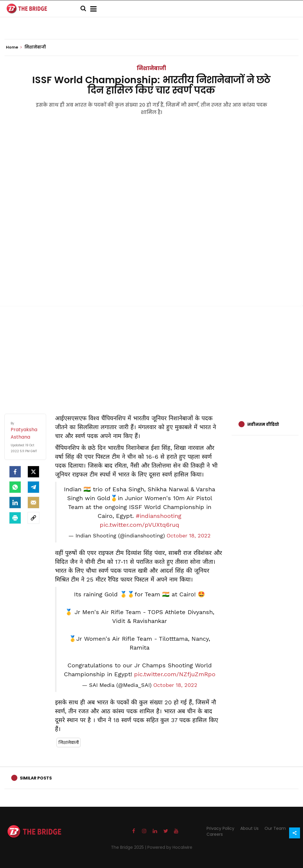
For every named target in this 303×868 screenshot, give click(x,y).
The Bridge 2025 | (129, 847)
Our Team (275, 828)
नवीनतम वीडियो (263, 424)
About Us (249, 828)
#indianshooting (159, 516)
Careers (215, 834)
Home (14, 47)
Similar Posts (36, 778)
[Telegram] (33, 487)
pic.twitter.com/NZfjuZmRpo (175, 674)
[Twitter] (33, 472)
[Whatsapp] (15, 487)
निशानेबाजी (151, 68)
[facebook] (15, 472)
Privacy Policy (220, 828)
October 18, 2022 (189, 536)
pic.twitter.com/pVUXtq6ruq (140, 525)
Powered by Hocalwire (170, 847)
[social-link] (33, 518)
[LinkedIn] (15, 503)
